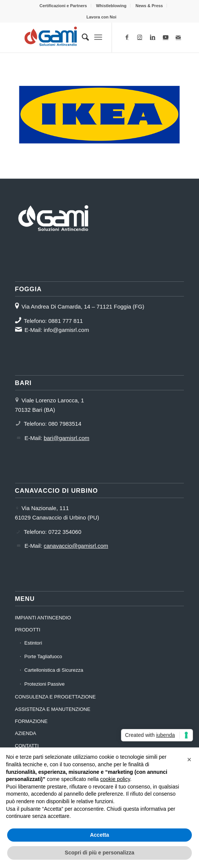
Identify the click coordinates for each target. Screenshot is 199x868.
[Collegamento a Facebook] (127, 37)
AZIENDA (26, 733)
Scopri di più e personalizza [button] (99, 853)
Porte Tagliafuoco (43, 656)
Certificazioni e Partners (63, 6)
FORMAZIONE (31, 721)
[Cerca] (82, 37)
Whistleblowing (111, 6)
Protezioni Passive (45, 684)
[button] (189, 759)
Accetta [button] (100, 835)
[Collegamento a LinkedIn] (153, 37)
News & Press (149, 6)
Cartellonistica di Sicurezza (54, 670)
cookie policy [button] (115, 779)
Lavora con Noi (101, 17)
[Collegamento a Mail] (178, 37)
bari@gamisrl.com (67, 438)
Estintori (33, 643)
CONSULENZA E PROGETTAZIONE (55, 697)
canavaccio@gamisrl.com (76, 546)
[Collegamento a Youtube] (165, 37)
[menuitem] (64, 6)
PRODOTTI (28, 630)
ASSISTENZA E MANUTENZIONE (53, 709)
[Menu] (98, 37)
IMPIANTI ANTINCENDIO (43, 618)
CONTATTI (27, 746)
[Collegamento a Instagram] (140, 37)
